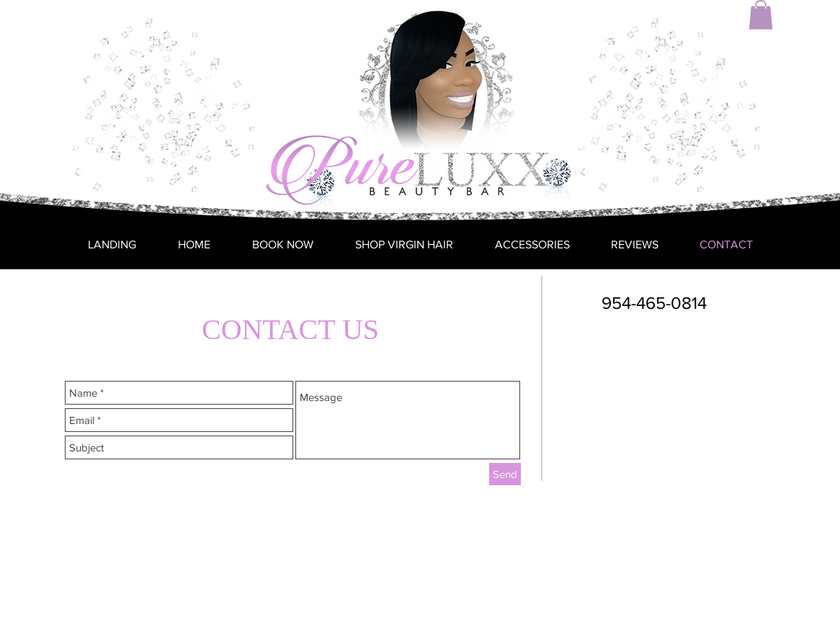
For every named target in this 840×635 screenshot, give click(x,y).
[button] (761, 15)
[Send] (505, 474)
